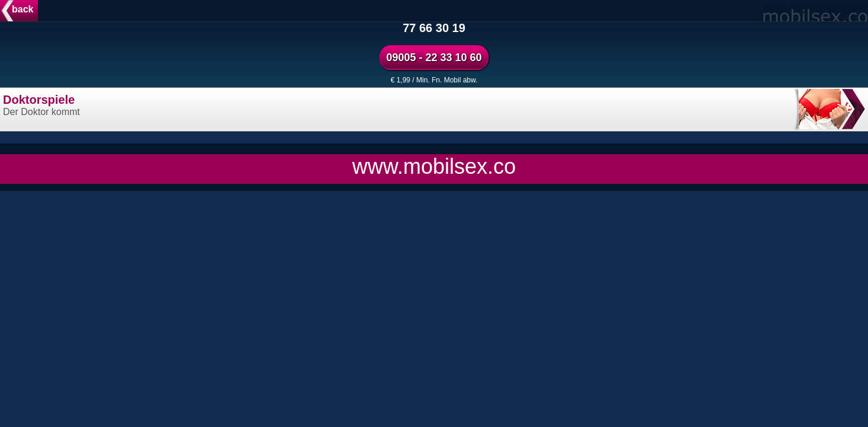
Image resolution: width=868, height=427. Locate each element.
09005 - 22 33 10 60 (434, 58)
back (23, 9)
